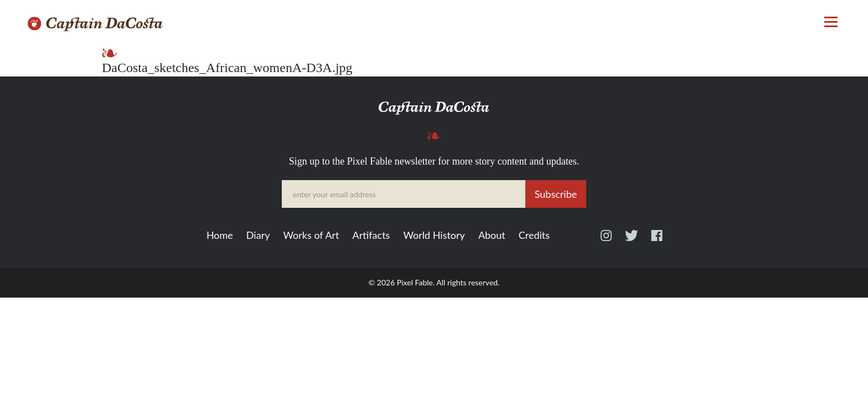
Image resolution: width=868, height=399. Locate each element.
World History (434, 236)
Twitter (631, 241)
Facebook (657, 241)
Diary (258, 236)
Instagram (606, 241)
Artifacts (371, 236)
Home (220, 236)
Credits (534, 236)
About (492, 236)
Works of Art (311, 236)
